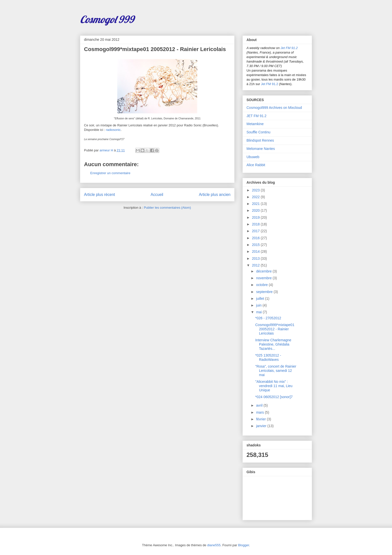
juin (259, 305)
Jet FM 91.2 (289, 48)
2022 (256, 197)
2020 (256, 210)
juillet (260, 299)
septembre (265, 292)
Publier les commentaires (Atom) (167, 208)
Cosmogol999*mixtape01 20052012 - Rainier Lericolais (275, 329)
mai (259, 312)
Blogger (243, 545)
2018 (256, 224)
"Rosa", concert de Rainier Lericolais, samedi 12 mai (276, 371)
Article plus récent (99, 195)
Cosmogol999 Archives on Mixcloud (274, 108)
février (261, 419)
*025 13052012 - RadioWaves (268, 357)
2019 (256, 217)
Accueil (157, 195)
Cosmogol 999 (107, 19)
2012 (256, 265)
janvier (262, 426)
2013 (256, 258)
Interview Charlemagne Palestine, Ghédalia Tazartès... (273, 344)
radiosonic (113, 130)
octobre (262, 285)
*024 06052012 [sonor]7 (274, 397)
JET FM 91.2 (256, 116)
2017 (256, 231)
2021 (256, 204)
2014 (256, 251)
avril (260, 405)
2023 (256, 190)
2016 (256, 238)
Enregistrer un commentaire (110, 173)
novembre (264, 278)
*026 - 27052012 (268, 318)
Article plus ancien (215, 195)
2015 (256, 245)
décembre (264, 271)
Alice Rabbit (256, 165)
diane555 (214, 545)
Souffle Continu (258, 132)
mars (260, 412)
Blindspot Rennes (260, 140)
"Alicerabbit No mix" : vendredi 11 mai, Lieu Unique (274, 386)
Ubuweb (253, 157)
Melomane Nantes (261, 149)
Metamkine (255, 124)
